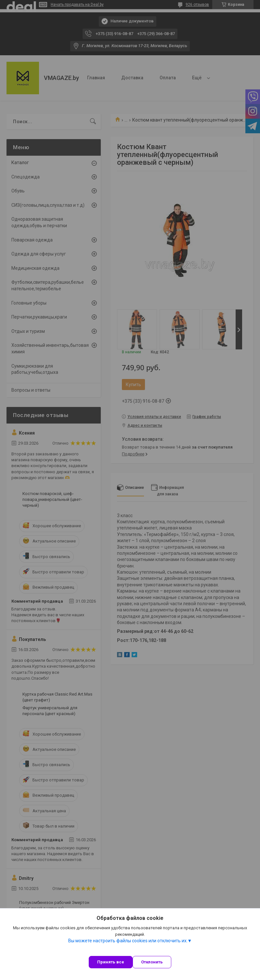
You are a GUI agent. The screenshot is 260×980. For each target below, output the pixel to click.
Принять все (111, 962)
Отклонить (152, 962)
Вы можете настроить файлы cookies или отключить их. (128, 941)
